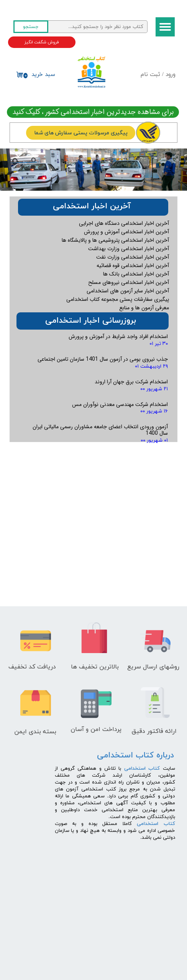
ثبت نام (150, 75)
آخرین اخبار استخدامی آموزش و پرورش (126, 232)
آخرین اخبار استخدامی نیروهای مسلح (129, 282)
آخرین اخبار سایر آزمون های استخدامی (128, 291)
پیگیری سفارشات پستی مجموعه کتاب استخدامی (118, 299)
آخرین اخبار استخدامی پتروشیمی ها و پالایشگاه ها (115, 240)
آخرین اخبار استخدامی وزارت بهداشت (129, 249)
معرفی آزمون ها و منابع (144, 308)
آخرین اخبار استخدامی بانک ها (136, 274)
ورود (171, 75)
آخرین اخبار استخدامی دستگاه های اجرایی (124, 223)
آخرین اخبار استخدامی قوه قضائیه (133, 266)
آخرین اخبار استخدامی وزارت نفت (133, 257)
